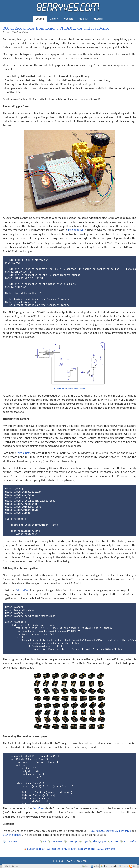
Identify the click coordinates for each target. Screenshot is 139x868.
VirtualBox (23, 453)
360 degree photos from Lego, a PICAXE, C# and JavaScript (56, 28)
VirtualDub (23, 590)
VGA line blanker (12, 834)
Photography (99, 841)
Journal (40, 19)
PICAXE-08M (76, 230)
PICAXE (115, 841)
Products (68, 19)
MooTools (39, 808)
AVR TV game (123, 830)
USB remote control (102, 830)
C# (45, 841)
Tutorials (98, 19)
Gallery (54, 19)
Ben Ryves (72, 860)
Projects (83, 19)
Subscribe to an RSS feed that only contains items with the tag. (71, 848)
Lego (85, 841)
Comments (12, 841)
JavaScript (73, 841)
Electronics (57, 841)
